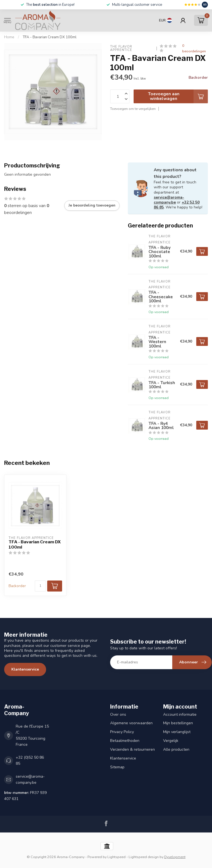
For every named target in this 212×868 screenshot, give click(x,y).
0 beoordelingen (194, 48)
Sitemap (117, 767)
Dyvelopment (175, 857)
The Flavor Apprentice (122, 48)
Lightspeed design (144, 857)
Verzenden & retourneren (132, 749)
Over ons (118, 714)
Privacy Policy (122, 732)
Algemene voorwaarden (131, 723)
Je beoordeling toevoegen (92, 205)
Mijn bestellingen (178, 723)
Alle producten (176, 749)
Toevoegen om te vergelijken (133, 109)
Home (9, 37)
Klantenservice (25, 669)
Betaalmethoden (125, 741)
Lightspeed (116, 857)
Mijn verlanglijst (177, 732)
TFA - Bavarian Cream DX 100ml (50, 37)
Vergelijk (171, 741)
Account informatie (180, 714)
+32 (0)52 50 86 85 (30, 760)
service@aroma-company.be (169, 200)
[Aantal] (40, 586)
